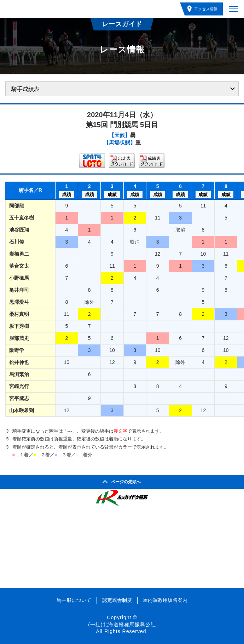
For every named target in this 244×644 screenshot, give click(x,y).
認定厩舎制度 (117, 600)
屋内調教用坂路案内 (165, 600)
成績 (66, 195)
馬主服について (74, 600)
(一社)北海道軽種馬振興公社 (122, 625)
